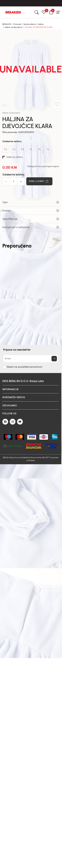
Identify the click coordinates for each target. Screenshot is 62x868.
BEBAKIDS (7, 24)
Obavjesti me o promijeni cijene (43, 166)
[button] (51, 12)
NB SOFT (46, 458)
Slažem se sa (24, 367)
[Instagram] (13, 422)
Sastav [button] (31, 211)
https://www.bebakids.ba (20, 458)
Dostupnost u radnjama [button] (31, 227)
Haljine (41, 24)
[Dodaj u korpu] (39, 181)
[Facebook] (5, 422)
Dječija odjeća (29, 24)
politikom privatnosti (31, 367)
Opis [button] (31, 202)
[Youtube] (20, 422)
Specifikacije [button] (31, 219)
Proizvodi (17, 24)
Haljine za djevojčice (14, 27)
